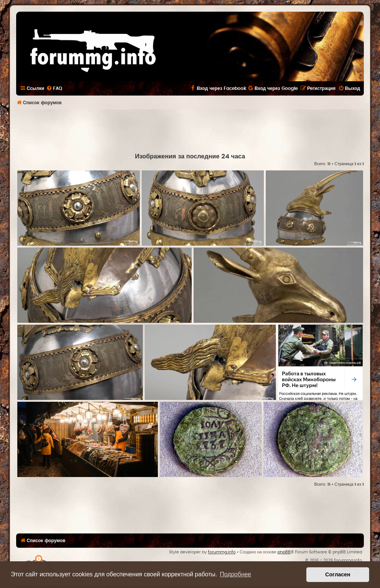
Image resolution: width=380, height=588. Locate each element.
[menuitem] (54, 88)
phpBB (284, 552)
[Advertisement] (190, 130)
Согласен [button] (338, 574)
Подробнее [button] (235, 574)
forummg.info (222, 552)
